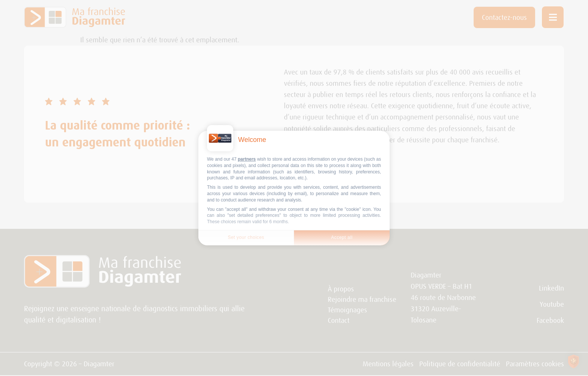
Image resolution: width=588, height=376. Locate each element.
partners (247, 159)
